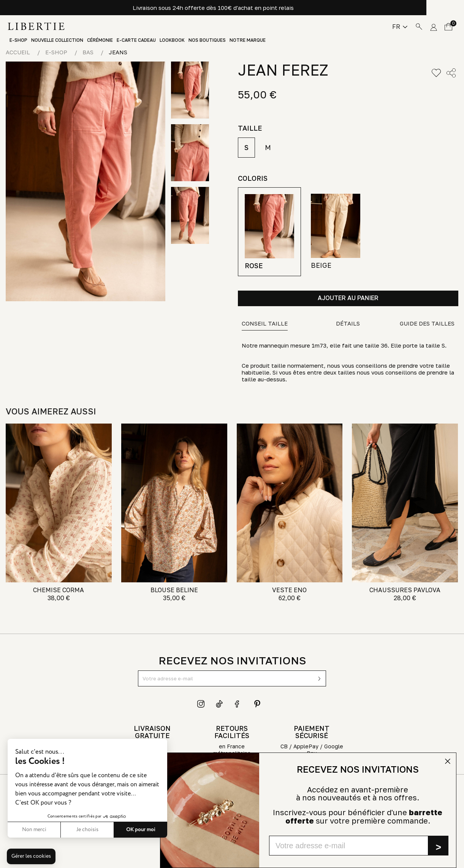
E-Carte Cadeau (136, 40)
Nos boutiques (207, 40)
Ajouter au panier (348, 298)
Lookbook (172, 40)
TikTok (220, 704)
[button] (31, 857)
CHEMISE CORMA (59, 590)
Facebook (239, 704)
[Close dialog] (448, 761)
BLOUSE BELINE (174, 590)
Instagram (201, 704)
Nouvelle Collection (57, 40)
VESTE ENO (289, 590)
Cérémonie (100, 40)
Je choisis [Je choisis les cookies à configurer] (56, 830)
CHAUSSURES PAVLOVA (405, 590)
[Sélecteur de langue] (400, 27)
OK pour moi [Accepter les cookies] (110, 830)
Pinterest (257, 704)
